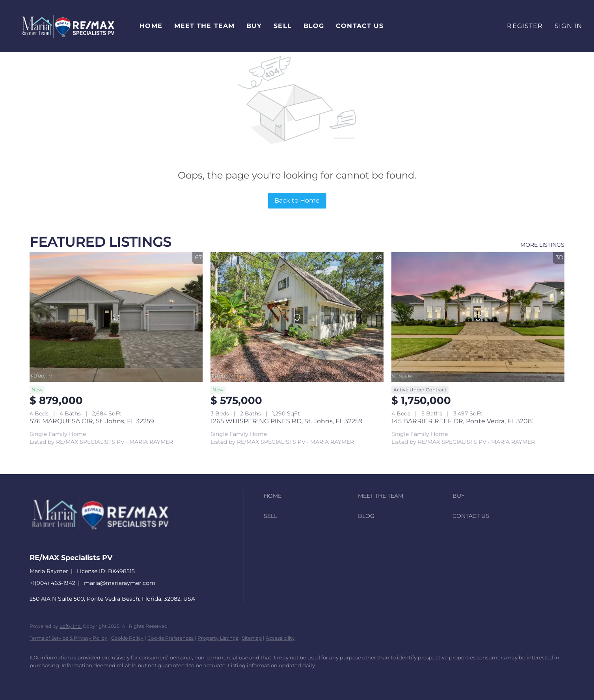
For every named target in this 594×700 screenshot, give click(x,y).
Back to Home (297, 200)
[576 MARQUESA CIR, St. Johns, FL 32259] (116, 317)
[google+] (153, 679)
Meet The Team (204, 26)
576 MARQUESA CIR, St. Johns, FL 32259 (92, 421)
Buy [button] (254, 26)
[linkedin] (62, 679)
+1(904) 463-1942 (52, 583)
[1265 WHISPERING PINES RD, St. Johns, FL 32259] (297, 317)
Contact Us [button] (360, 26)
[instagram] (108, 679)
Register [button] (525, 26)
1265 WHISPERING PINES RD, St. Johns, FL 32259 (287, 421)
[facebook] (39, 679)
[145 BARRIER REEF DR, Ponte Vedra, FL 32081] (478, 317)
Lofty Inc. (71, 626)
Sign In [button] (568, 26)
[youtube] (130, 679)
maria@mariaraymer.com (120, 583)
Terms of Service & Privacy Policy (68, 638)
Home (151, 26)
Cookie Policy (127, 638)
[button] (68, 26)
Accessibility (280, 638)
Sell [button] (282, 26)
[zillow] (85, 679)
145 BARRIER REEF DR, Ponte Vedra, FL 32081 (463, 421)
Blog (314, 26)
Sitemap (252, 638)
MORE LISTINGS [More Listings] (542, 245)
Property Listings (218, 638)
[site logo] (106, 543)
